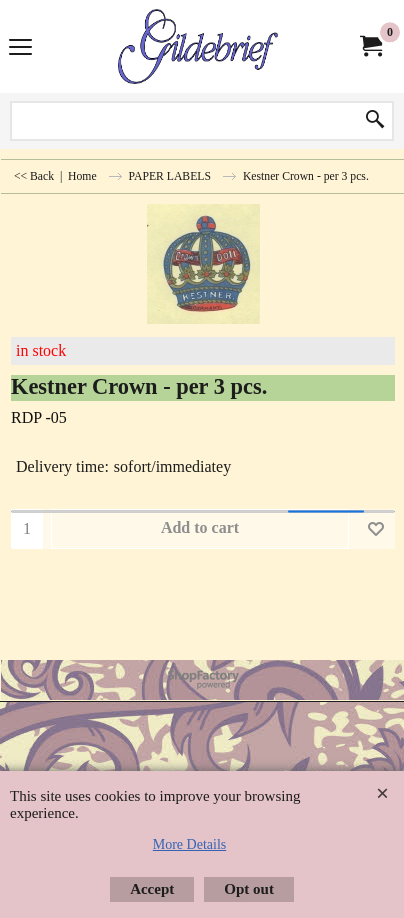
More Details (189, 844)
